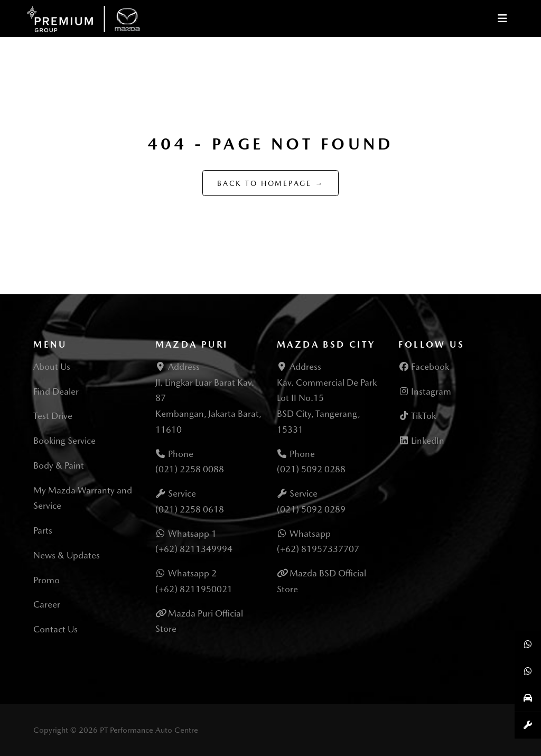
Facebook (424, 367)
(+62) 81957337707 (318, 549)
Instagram (425, 391)
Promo (46, 580)
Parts (43, 530)
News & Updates (67, 555)
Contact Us (55, 629)
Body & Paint (59, 465)
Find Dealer (56, 391)
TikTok (417, 416)
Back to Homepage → (270, 183)
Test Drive (53, 416)
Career (47, 604)
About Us (52, 367)
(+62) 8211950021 (194, 589)
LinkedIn (421, 441)
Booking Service (64, 441)
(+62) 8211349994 (194, 549)
